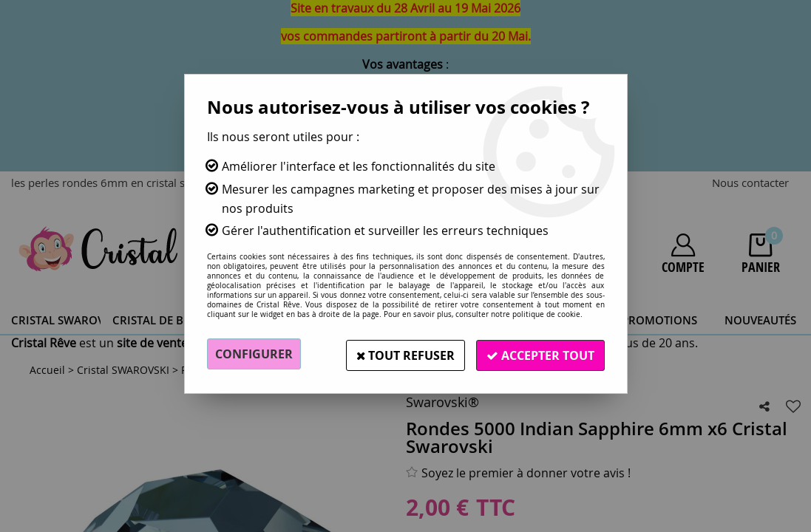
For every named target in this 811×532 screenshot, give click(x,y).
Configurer (254, 354)
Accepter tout (539, 354)
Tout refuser (401, 354)
